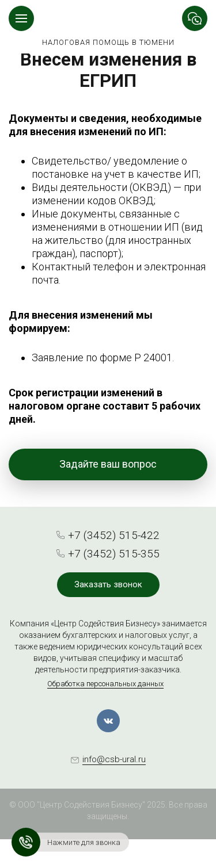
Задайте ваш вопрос (108, 464)
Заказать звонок (108, 584)
